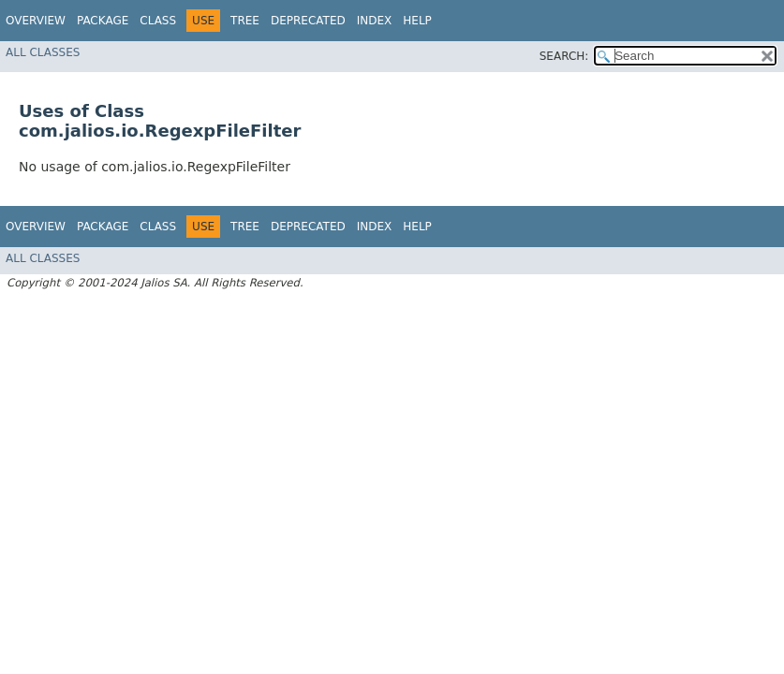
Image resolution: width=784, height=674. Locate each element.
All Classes (43, 52)
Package (103, 21)
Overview (36, 21)
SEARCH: (564, 56)
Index (375, 21)
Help (417, 21)
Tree (245, 21)
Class (158, 21)
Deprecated (308, 21)
